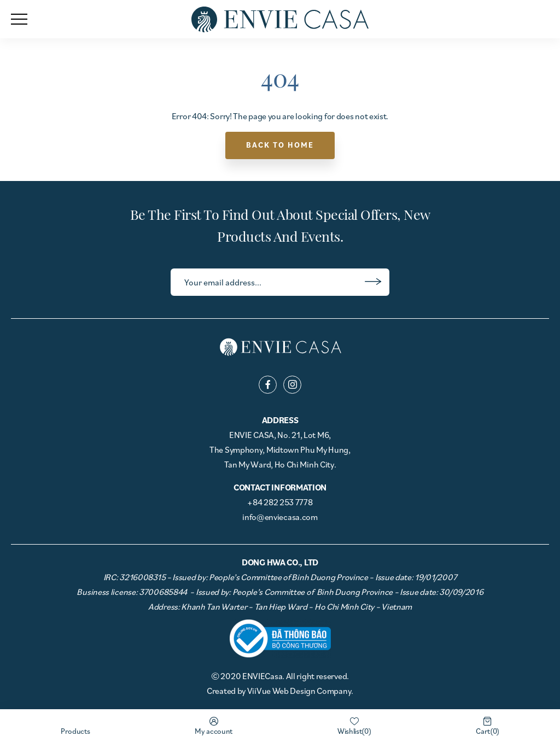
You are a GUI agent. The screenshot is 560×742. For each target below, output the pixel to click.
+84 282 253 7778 (280, 502)
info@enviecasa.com (280, 517)
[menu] (19, 19)
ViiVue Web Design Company (299, 691)
